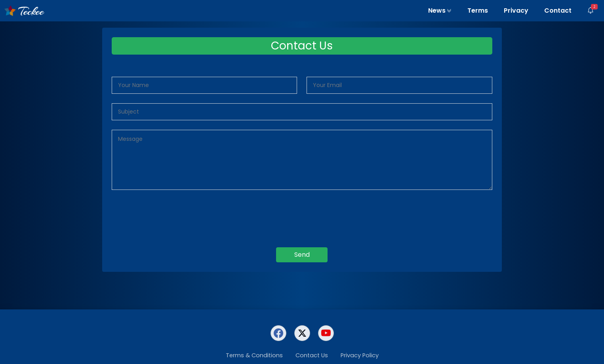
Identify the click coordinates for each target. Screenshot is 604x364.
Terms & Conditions (254, 355)
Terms (478, 10)
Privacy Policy (360, 355)
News (440, 10)
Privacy (516, 10)
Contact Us (312, 355)
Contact (558, 10)
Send (302, 255)
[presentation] (302, 217)
